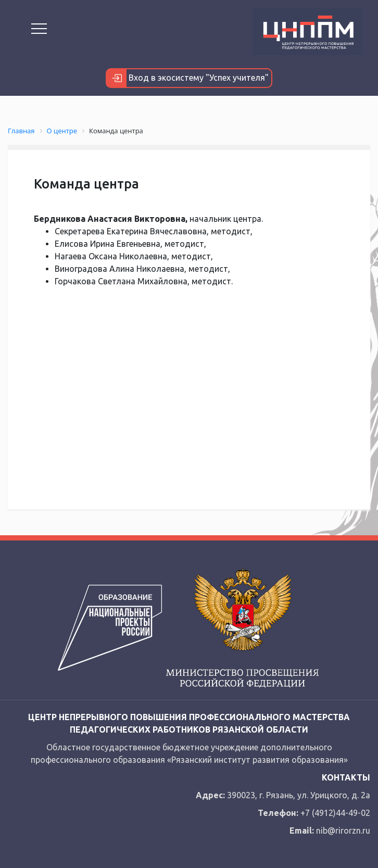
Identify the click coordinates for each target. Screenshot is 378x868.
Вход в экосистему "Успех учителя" (188, 78)
